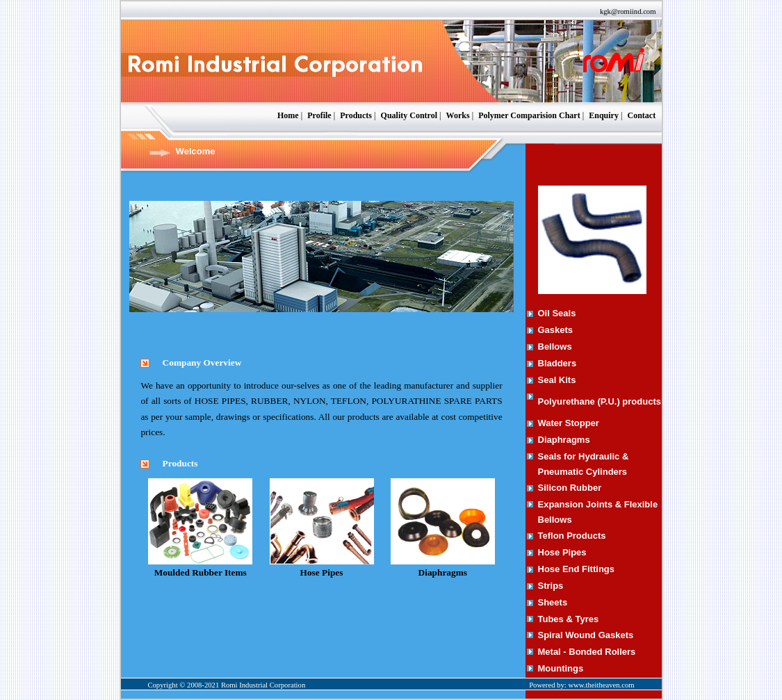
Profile (319, 115)
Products (356, 115)
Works (458, 115)
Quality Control (409, 115)
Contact (641, 115)
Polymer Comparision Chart (529, 115)
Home (288, 115)
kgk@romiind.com (628, 11)
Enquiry (604, 115)
